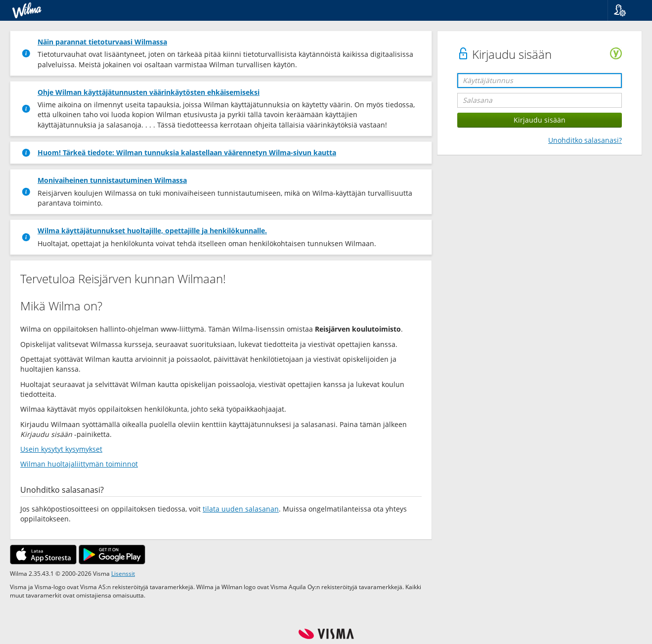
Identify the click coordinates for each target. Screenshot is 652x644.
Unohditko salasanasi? (585, 140)
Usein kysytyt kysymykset (61, 449)
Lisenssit (123, 573)
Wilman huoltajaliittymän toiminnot (79, 464)
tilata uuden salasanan (241, 509)
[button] (626, 10)
